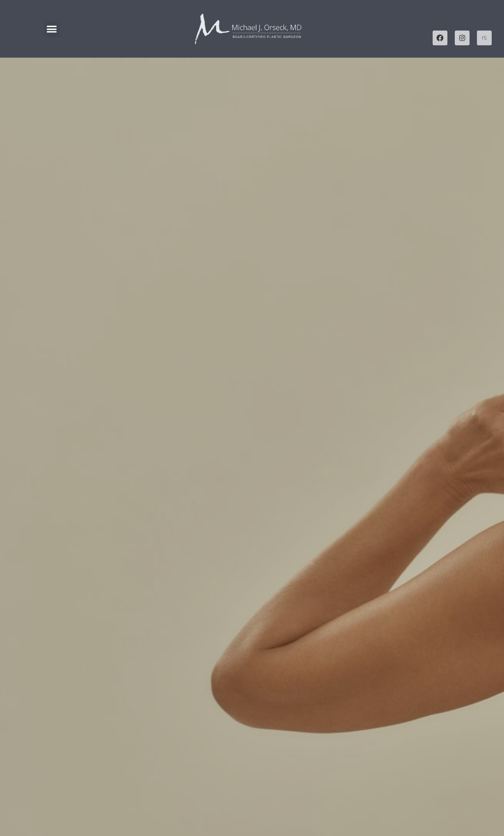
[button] (52, 29)
